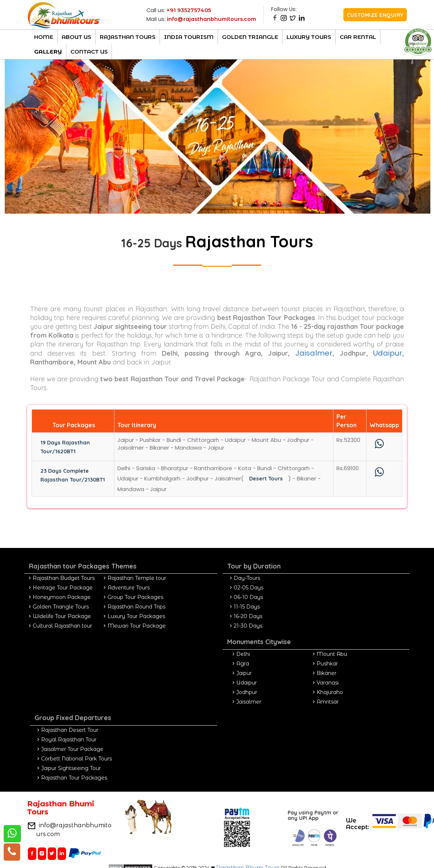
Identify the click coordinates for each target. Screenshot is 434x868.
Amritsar (328, 702)
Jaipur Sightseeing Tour (71, 768)
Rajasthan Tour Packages (74, 778)
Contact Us (89, 52)
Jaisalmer (314, 353)
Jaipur (244, 673)
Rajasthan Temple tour (137, 578)
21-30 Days (248, 626)
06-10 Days (248, 597)
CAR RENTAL (358, 37)
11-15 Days (247, 607)
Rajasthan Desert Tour (70, 730)
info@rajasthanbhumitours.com (211, 19)
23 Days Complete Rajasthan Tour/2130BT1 (73, 475)
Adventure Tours (129, 588)
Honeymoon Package (62, 597)
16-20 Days (248, 616)
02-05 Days (249, 588)
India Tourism (189, 37)
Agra (243, 664)
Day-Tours (247, 578)
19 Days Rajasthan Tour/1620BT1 (65, 447)
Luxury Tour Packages (136, 616)
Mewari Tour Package (137, 626)
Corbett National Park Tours (76, 759)
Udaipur (388, 353)
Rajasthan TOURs (128, 37)
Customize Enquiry (375, 15)
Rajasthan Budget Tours (64, 578)
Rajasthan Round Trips (136, 607)
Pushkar (327, 664)
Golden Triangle (250, 37)
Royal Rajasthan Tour (69, 740)
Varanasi (328, 683)
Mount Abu (332, 654)
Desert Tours (266, 478)
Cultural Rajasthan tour (62, 626)
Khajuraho (330, 692)
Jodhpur (247, 692)
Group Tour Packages (135, 597)
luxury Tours (309, 37)
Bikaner (327, 673)
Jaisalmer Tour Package (72, 749)
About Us (76, 37)
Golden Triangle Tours (61, 607)
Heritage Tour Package (63, 588)
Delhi (243, 654)
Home (44, 37)
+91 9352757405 (189, 10)
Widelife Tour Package (62, 616)
